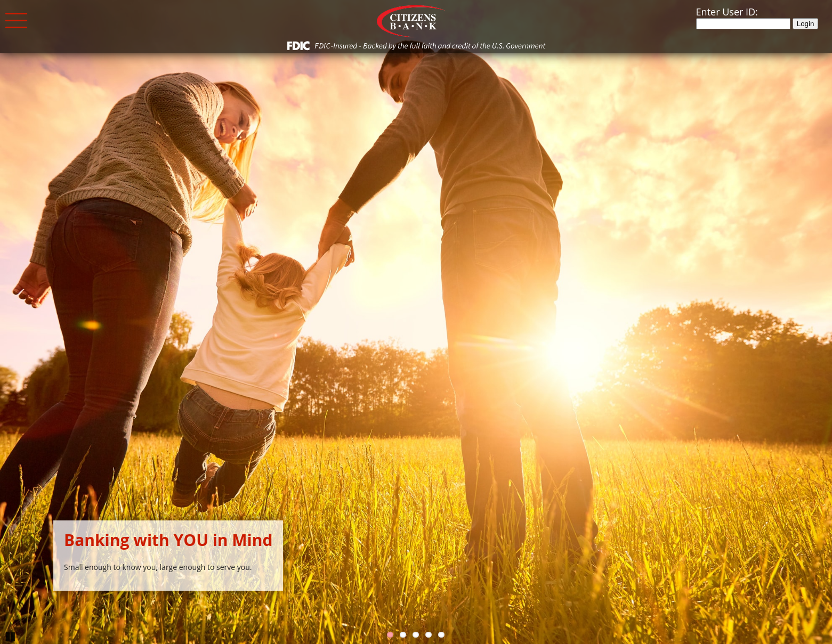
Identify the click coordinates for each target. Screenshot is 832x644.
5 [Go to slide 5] (441, 635)
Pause (11, 636)
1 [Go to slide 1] (390, 635)
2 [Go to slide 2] (403, 635)
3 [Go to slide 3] (416, 635)
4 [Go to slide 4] (429, 635)
